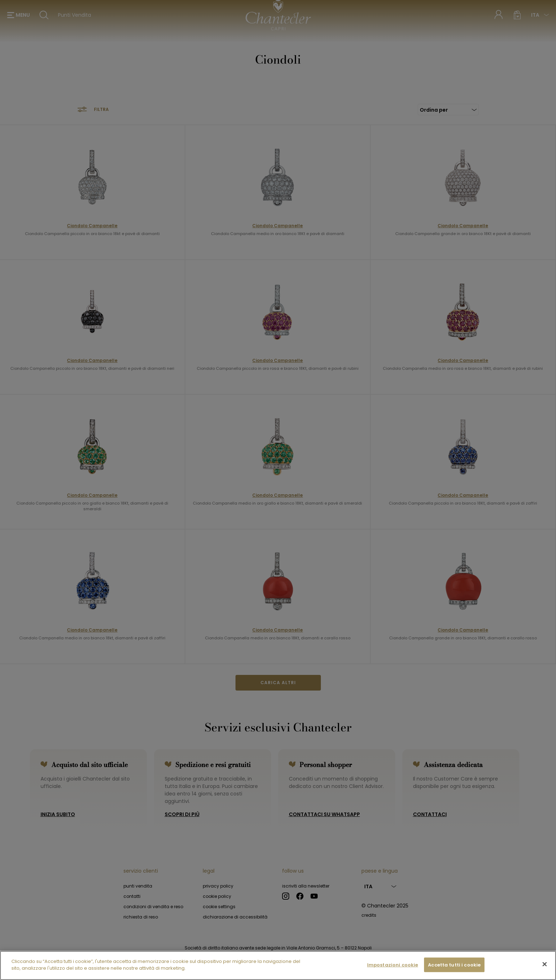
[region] (278, 965)
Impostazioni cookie (393, 965)
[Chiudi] (545, 964)
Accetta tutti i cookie (454, 965)
